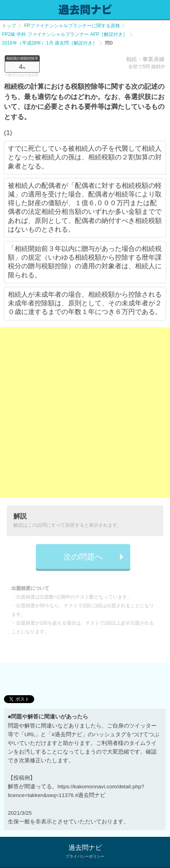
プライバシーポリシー (85, 856)
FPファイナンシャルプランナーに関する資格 (72, 26)
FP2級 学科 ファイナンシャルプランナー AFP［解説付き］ (65, 34)
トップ (9, 26)
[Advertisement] (85, 412)
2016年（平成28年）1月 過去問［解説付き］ (50, 43)
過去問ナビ (85, 848)
